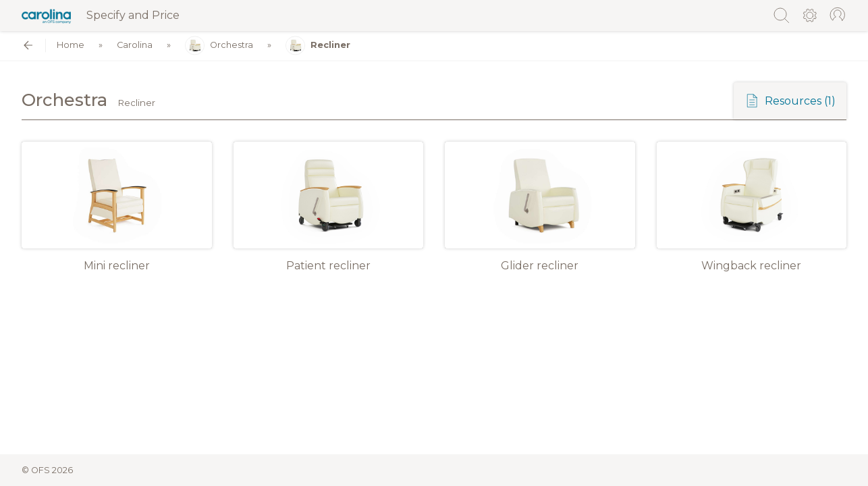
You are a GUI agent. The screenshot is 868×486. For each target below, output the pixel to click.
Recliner (318, 46)
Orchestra (219, 46)
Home (71, 46)
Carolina (135, 46)
